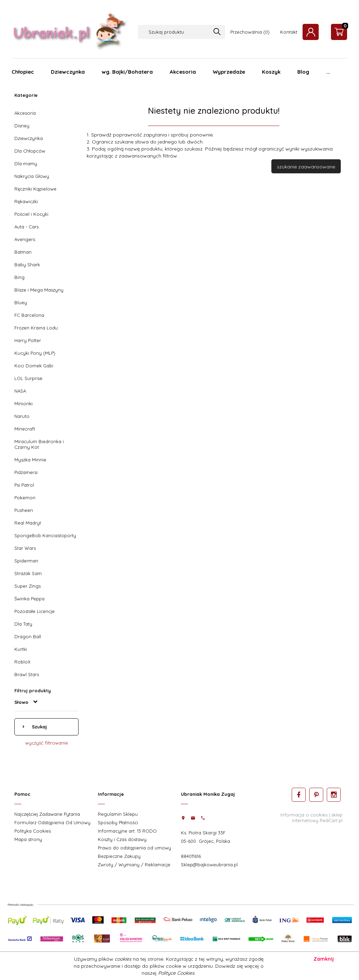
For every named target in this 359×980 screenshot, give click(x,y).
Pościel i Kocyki (31, 214)
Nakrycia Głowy (32, 176)
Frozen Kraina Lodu (36, 328)
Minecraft (25, 429)
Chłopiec (23, 72)
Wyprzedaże (229, 72)
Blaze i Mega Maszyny (39, 290)
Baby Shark (27, 265)
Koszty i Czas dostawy (122, 839)
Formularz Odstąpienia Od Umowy (52, 822)
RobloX (22, 662)
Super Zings (28, 586)
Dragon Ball (28, 636)
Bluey (21, 302)
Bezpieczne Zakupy (119, 856)
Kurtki (21, 649)
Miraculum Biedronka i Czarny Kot (39, 444)
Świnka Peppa (29, 599)
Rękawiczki (26, 201)
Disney (22, 126)
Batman (23, 252)
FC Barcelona (29, 315)
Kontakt (289, 32)
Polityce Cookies (176, 973)
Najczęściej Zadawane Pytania (47, 814)
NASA (20, 391)
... (328, 72)
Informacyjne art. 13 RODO (127, 831)
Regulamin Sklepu (118, 814)
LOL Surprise (28, 378)
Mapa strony (28, 839)
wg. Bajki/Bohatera (127, 72)
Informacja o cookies (304, 815)
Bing (19, 277)
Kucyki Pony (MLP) (35, 353)
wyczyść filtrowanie (47, 743)
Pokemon (25, 498)
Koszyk (271, 72)
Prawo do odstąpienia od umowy (134, 848)
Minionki (23, 404)
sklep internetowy (317, 818)
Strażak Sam (28, 573)
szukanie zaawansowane (306, 167)
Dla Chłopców (30, 151)
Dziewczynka (68, 72)
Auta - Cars (26, 227)
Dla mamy (26, 164)
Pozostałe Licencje (35, 611)
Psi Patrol (24, 485)
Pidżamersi (26, 472)
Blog (303, 72)
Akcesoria (183, 72)
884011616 (191, 856)
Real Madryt (28, 523)
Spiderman (26, 561)
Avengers (25, 239)
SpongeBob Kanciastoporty (45, 535)
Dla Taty (23, 624)
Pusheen (24, 510)
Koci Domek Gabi (34, 366)
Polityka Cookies (33, 831)
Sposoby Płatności (118, 822)
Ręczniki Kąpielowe (35, 189)
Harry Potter (28, 340)
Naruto (22, 416)
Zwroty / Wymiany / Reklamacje (134, 865)
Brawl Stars (27, 674)
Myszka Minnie (30, 460)
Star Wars (25, 548)
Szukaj (39, 727)
